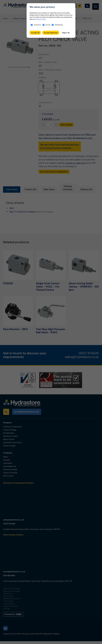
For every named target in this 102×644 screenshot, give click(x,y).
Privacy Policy (41, 19)
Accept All (35, 33)
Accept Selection (51, 33)
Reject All (66, 33)
